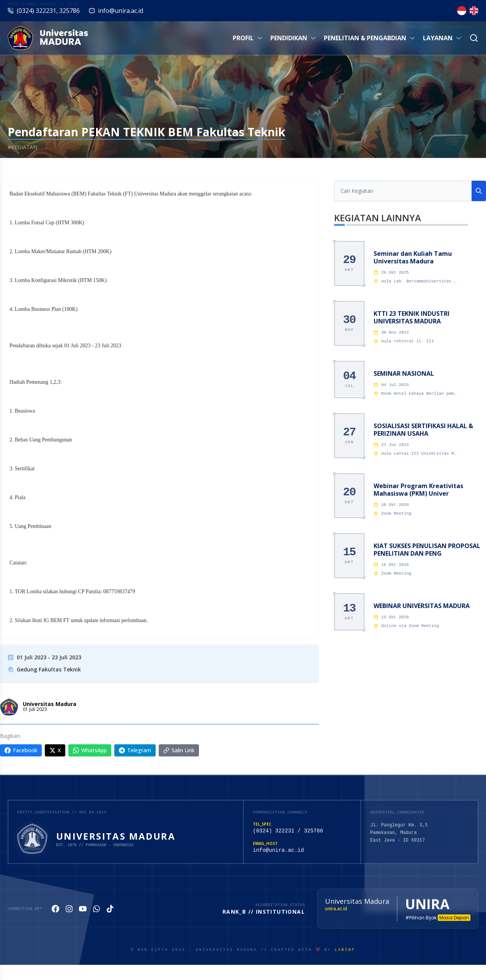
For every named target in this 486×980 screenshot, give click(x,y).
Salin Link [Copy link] (179, 750)
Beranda (11, 169)
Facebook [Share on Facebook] (21, 750)
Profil (248, 38)
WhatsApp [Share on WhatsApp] (90, 750)
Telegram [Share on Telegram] (135, 750)
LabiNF (345, 956)
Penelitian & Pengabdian (370, 38)
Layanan (442, 38)
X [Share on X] (55, 750)
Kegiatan (50, 169)
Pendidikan (293, 38)
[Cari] (474, 38)
